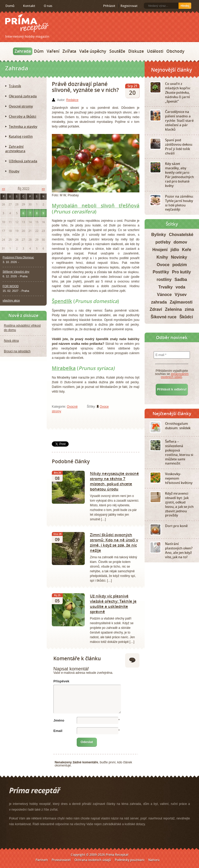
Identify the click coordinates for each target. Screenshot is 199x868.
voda (180, 287)
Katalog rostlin (21, 136)
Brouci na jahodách (17, 351)
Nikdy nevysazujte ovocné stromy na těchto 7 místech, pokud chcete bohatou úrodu (114, 481)
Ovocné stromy (21, 106)
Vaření (53, 51)
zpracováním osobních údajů (175, 375)
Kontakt (29, 6)
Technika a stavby (23, 126)
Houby (14, 171)
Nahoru (154, 860)
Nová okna (11, 341)
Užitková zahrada (23, 161)
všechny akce (11, 300)
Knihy (162, 257)
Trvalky (165, 287)
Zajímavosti (181, 302)
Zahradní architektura (15, 149)
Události (155, 51)
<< (3, 189)
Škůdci (186, 317)
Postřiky (161, 272)
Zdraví (156, 309)
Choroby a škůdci (23, 116)
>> (43, 189)
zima (189, 309)
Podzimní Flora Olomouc (18, 257)
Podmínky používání (130, 860)
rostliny (164, 280)
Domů (10, 6)
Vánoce (164, 295)
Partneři (42, 860)
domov (180, 242)
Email (58, 731)
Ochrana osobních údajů (93, 860)
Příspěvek (61, 681)
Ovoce (104, 407)
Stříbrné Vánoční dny (16, 272)
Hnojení (160, 250)
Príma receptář (27, 23)
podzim (180, 265)
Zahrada (23, 51)
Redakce (72, 100)
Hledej (185, 6)
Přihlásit (109, 6)
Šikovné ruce (164, 317)
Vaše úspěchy (93, 51)
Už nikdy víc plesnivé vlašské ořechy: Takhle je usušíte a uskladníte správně (113, 604)
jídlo (175, 250)
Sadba (181, 280)
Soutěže (117, 51)
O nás (48, 6)
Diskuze (136, 51)
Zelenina (173, 309)
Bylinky (159, 235)
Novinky (179, 257)
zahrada (159, 302)
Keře (187, 250)
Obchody (175, 51)
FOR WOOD (11, 286)
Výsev (181, 295)
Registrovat (129, 6)
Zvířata (69, 51)
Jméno (59, 720)
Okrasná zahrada (23, 96)
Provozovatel (61, 860)
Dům (39, 51)
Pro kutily (182, 272)
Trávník (15, 86)
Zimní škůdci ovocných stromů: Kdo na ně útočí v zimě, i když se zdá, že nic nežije (114, 542)
